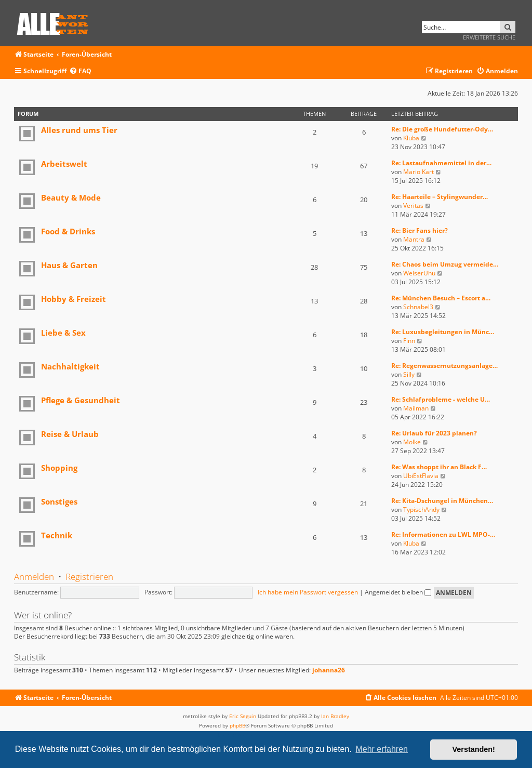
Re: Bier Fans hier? (420, 230)
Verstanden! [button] (474, 749)
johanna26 (329, 670)
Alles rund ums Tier (79, 130)
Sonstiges (59, 501)
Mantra (414, 239)
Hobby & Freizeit (74, 299)
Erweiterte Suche (489, 37)
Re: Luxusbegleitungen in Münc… (443, 332)
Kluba (411, 138)
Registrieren (89, 577)
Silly (409, 374)
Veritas (413, 206)
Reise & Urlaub (70, 434)
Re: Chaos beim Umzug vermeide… (445, 264)
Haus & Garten (69, 265)
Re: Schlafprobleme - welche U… (441, 399)
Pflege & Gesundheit (81, 400)
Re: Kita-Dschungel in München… (442, 501)
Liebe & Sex (63, 333)
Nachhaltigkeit (70, 366)
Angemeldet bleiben (398, 592)
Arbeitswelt (64, 164)
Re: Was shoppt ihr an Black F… (439, 467)
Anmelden (34, 577)
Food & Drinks (68, 231)
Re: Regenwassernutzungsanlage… (444, 366)
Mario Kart (418, 172)
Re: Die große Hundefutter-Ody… (442, 129)
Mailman (416, 408)
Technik (57, 535)
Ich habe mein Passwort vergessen (308, 592)
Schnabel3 (418, 307)
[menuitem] (80, 71)
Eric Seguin (243, 716)
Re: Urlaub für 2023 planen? (434, 433)
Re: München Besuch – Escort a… (441, 298)
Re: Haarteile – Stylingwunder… (440, 197)
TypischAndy (421, 509)
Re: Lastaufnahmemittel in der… (441, 163)
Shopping (59, 468)
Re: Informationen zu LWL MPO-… (443, 534)
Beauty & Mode (71, 197)
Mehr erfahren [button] (382, 749)
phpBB (237, 725)
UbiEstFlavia (421, 476)
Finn (409, 341)
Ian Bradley (335, 716)
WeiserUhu (419, 273)
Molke (412, 442)
